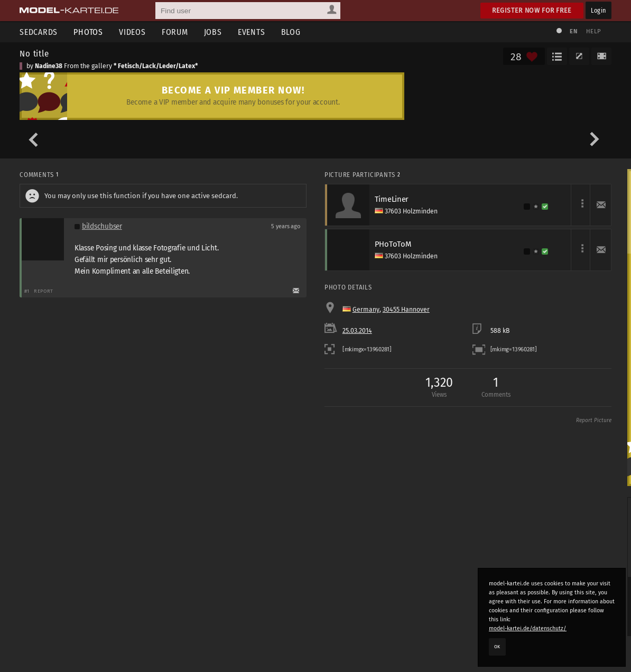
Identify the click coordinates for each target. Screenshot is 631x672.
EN (573, 31)
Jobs (213, 32)
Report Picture (594, 421)
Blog (291, 32)
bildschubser (102, 226)
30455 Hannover (406, 310)
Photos (88, 32)
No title (34, 53)
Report (44, 291)
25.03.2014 (357, 331)
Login (598, 10)
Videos (132, 32)
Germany (366, 310)
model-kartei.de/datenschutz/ (528, 628)
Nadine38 (49, 66)
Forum (175, 32)
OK (497, 647)
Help (593, 31)
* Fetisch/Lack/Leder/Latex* (156, 66)
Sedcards (39, 32)
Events (252, 32)
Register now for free (532, 10)
